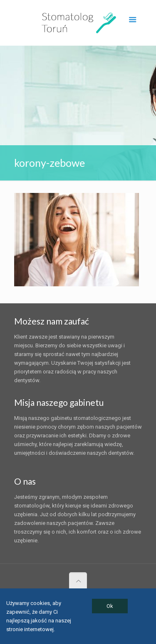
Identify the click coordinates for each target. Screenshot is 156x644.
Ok (110, 606)
